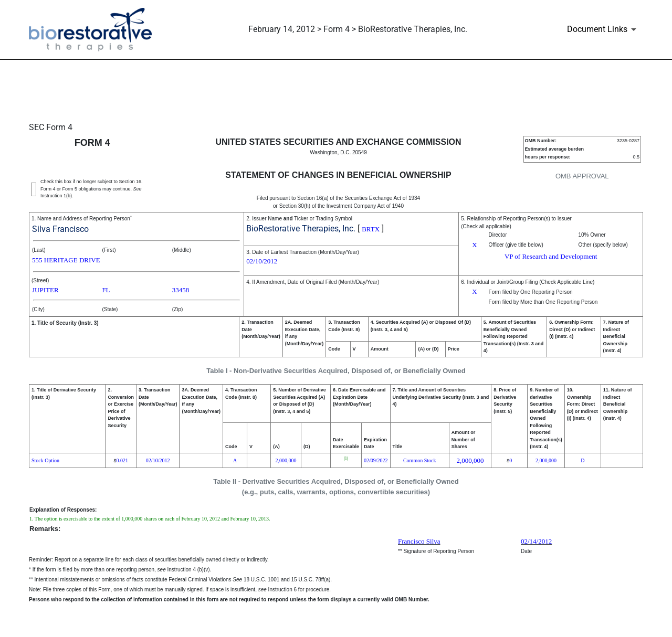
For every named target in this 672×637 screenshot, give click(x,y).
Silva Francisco (60, 229)
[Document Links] (603, 29)
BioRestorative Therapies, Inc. (301, 229)
